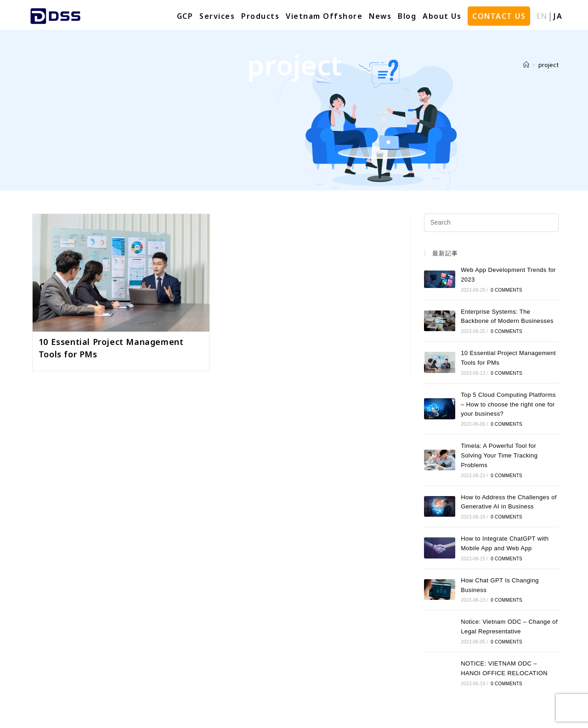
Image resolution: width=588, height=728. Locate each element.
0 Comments (506, 290)
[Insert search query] (491, 223)
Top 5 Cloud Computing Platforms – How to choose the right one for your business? (508, 404)
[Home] (526, 65)
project (548, 65)
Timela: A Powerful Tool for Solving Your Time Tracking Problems (499, 455)
